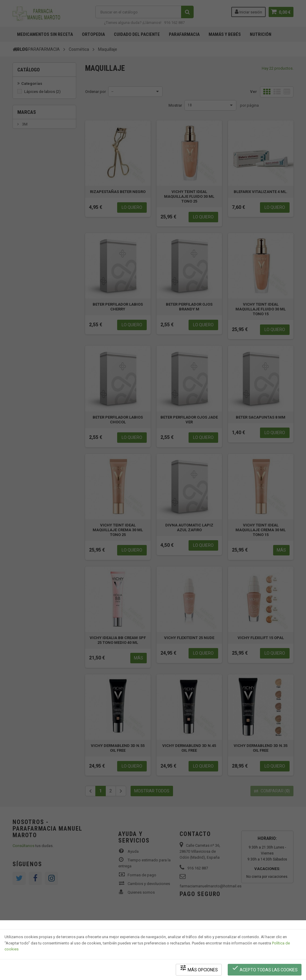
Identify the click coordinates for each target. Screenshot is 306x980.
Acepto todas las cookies (265, 968)
